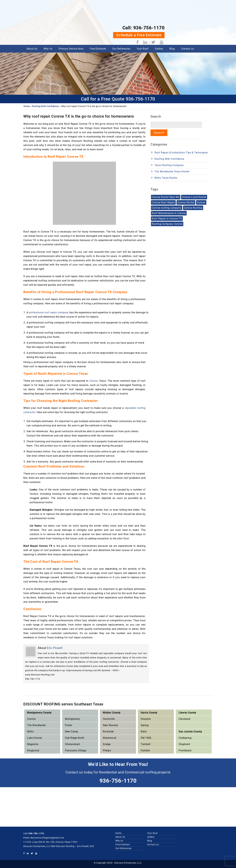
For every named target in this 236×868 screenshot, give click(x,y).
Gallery (159, 27)
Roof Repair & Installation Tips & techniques (181, 152)
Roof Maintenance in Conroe (169, 212)
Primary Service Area (71, 27)
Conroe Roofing (193, 207)
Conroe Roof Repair (163, 201)
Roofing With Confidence (45, 106)
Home (27, 106)
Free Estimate (98, 27)
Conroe (93, 381)
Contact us (187, 27)
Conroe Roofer (186, 201)
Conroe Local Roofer (194, 196)
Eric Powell (55, 648)
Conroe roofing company (166, 207)
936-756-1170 (197, 4)
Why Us (48, 27)
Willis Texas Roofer (166, 177)
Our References (121, 27)
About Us (32, 27)
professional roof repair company (49, 312)
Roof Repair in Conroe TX (167, 217)
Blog (172, 27)
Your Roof (143, 27)
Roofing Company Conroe (167, 222)
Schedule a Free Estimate (187, 12)
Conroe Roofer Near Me (165, 196)
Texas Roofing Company (169, 165)
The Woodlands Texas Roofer (172, 171)
